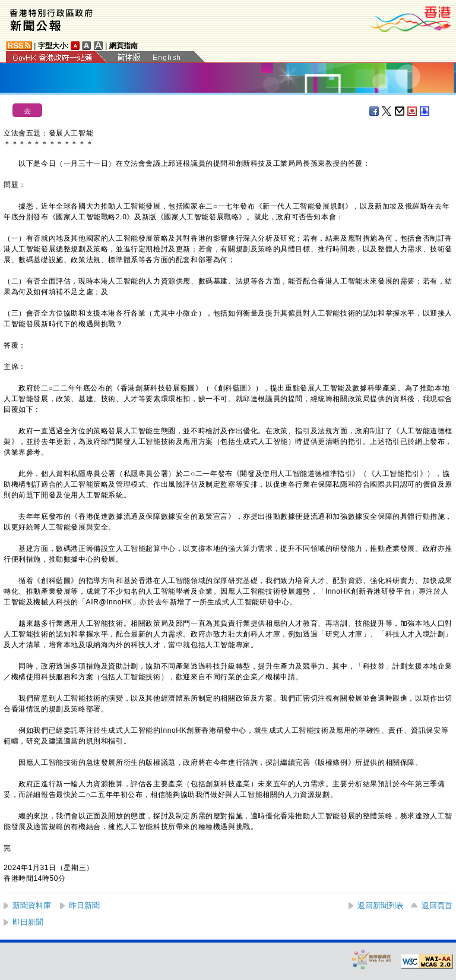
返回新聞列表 (381, 905)
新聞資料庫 (32, 905)
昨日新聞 (84, 905)
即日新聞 (28, 922)
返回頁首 (437, 905)
